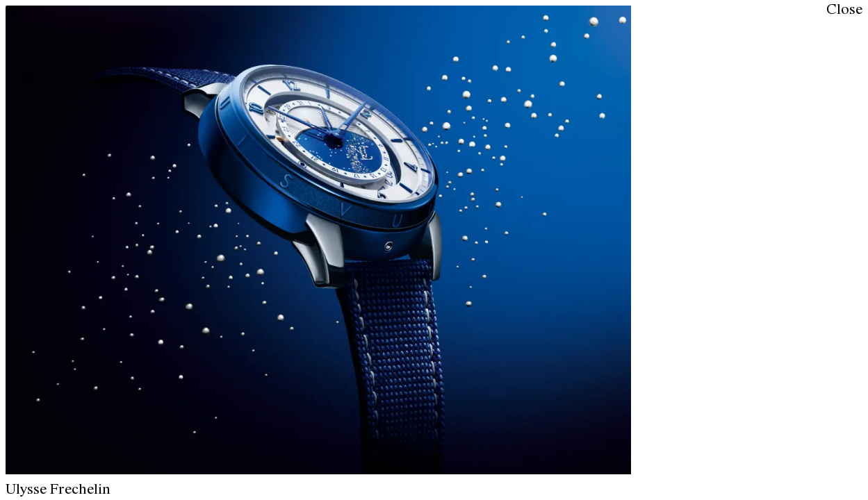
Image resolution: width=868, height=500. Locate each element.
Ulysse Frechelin (58, 490)
